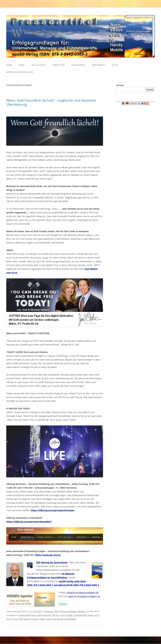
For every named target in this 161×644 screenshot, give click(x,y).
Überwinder (58, 619)
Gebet (90, 615)
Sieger (42, 619)
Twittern (63, 604)
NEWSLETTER (59, 65)
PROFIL (22, 65)
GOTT (97, 615)
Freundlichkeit (80, 615)
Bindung (47, 615)
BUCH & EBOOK (39, 65)
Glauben (82, 611)
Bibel (57, 611)
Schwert (35, 619)
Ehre (63, 615)
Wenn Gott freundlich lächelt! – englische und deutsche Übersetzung (51, 102)
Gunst (9, 619)
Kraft (21, 619)
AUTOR (115, 65)
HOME (9, 65)
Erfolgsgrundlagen (69, 611)
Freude (69, 615)
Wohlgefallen (71, 619)
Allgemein (49, 611)
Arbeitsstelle (24, 615)
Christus (56, 615)
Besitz (34, 615)
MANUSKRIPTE (98, 65)
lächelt (27, 619)
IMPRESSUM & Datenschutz (20, 72)
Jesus (15, 619)
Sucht (49, 619)
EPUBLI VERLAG (78, 65)
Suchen (120, 85)
